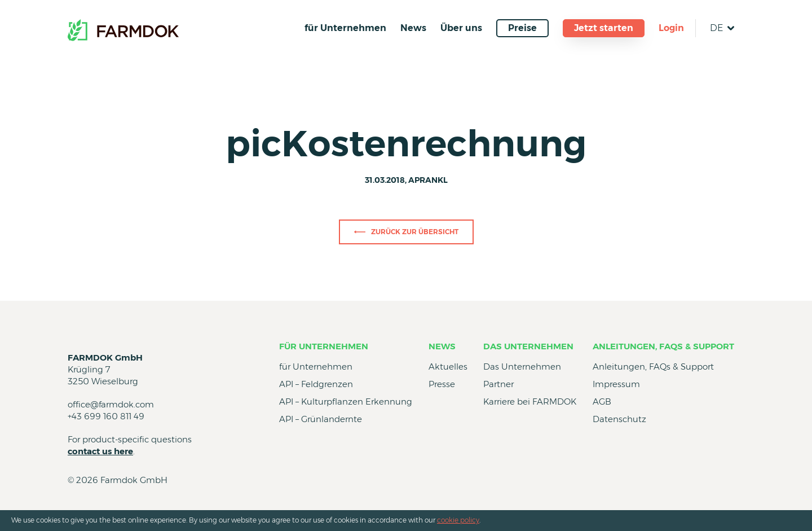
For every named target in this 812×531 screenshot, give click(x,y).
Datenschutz (619, 419)
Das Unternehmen (528, 346)
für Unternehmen (345, 28)
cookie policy (458, 520)
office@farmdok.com (111, 404)
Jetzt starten (604, 28)
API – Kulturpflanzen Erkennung (346, 401)
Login (671, 28)
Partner (498, 384)
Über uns (461, 28)
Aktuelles (448, 367)
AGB (602, 401)
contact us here (100, 451)
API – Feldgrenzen (316, 384)
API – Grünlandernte (321, 419)
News (413, 28)
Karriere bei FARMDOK (530, 401)
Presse (442, 384)
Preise (522, 28)
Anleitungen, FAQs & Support (663, 346)
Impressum (616, 384)
